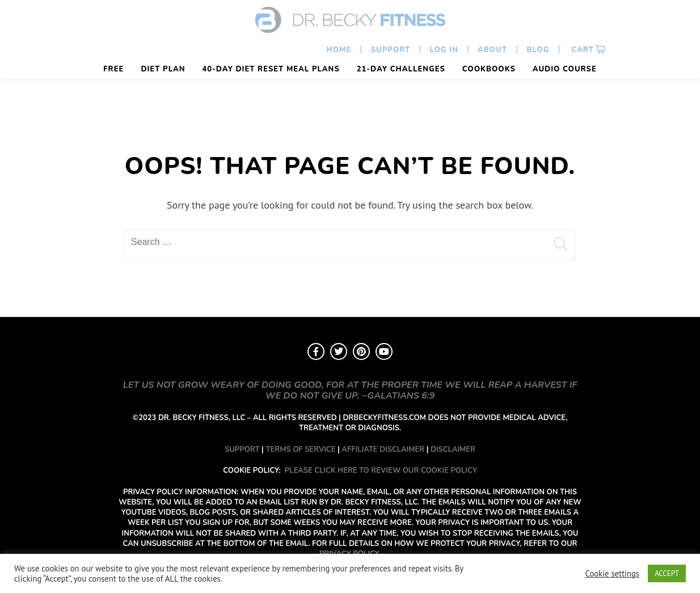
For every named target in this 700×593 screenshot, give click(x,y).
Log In (444, 50)
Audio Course (565, 69)
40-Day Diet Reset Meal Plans (271, 69)
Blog (538, 50)
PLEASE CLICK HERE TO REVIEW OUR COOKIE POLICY (381, 471)
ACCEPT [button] (667, 573)
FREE (113, 69)
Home (339, 50)
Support (391, 50)
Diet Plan (163, 69)
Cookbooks (489, 69)
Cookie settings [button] (612, 574)
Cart (581, 50)
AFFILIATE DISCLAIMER (383, 450)
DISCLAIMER (453, 450)
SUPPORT (242, 450)
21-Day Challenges (401, 69)
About (492, 50)
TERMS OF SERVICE (300, 450)
